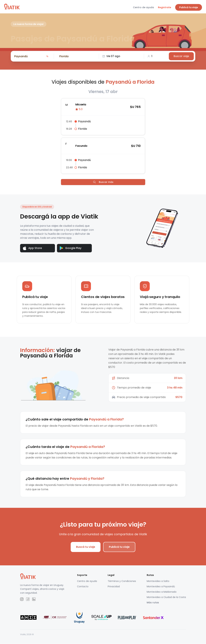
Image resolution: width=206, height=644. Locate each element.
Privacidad (114, 587)
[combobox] (30, 56)
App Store (32, 248)
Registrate (165, 7)
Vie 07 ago (111, 56)
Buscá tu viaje (86, 547)
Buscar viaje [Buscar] (181, 56)
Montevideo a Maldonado (162, 592)
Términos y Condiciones (122, 581)
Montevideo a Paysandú (161, 587)
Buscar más (103, 182)
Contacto (83, 587)
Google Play (71, 248)
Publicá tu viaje (189, 7)
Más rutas (153, 603)
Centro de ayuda (143, 7)
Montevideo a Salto (158, 581)
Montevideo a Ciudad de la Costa (166, 597)
